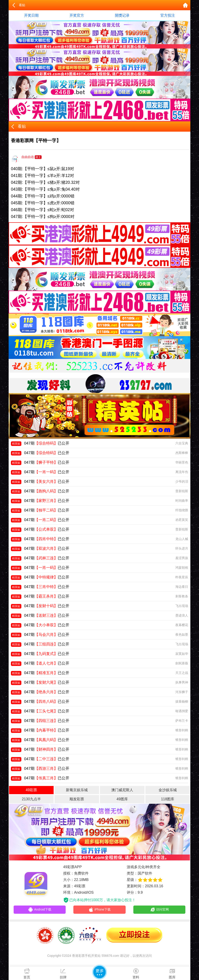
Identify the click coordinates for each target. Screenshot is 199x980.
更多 (99, 972)
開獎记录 (122, 15)
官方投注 (168, 15)
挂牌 (63, 973)
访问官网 (159, 910)
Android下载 (40, 910)
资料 (136, 973)
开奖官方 (77, 15)
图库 (172, 973)
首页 (27, 973)
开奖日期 (31, 15)
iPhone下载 (100, 910)
